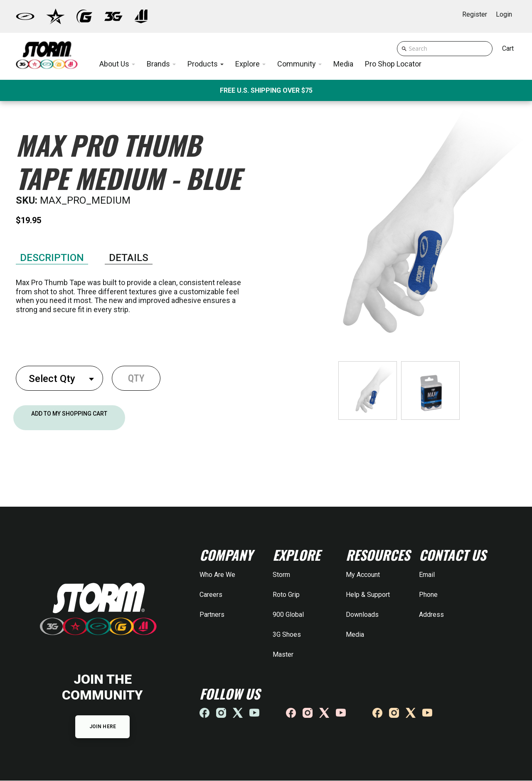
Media (355, 634)
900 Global (288, 615)
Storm (281, 575)
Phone (428, 595)
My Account (363, 575)
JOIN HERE (103, 727)
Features (52, 251)
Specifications (129, 252)
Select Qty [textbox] (52, 379)
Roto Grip (286, 595)
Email (427, 575)
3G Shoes (287, 634)
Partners (212, 615)
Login (504, 14)
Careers (211, 595)
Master (283, 654)
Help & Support (368, 595)
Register (475, 14)
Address (431, 615)
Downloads (362, 615)
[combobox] (59, 378)
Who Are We (217, 575)
